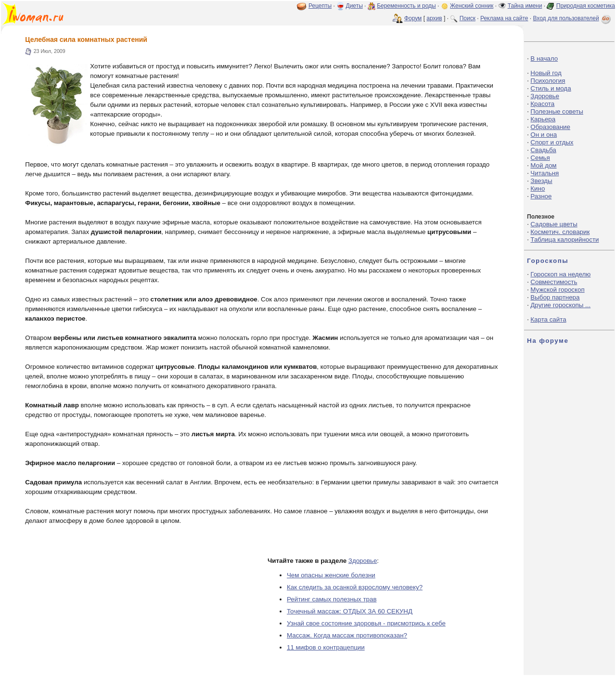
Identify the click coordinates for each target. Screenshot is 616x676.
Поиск (468, 18)
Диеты (354, 6)
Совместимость (554, 282)
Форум (413, 18)
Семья (540, 158)
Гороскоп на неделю (560, 274)
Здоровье (363, 561)
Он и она (544, 135)
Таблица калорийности (565, 240)
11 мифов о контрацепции (326, 647)
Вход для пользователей (573, 18)
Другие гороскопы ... (560, 305)
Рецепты (320, 6)
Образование (550, 127)
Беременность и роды (406, 6)
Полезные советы (557, 111)
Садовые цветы (554, 224)
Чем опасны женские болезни (331, 575)
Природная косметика (586, 6)
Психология (548, 81)
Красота (542, 104)
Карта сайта (548, 319)
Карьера (543, 119)
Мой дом (543, 165)
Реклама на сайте (504, 18)
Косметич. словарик (560, 232)
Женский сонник (472, 6)
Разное (541, 196)
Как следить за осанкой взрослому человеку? (355, 587)
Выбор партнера (555, 297)
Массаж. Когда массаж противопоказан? (347, 635)
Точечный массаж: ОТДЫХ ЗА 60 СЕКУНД (350, 611)
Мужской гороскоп (557, 290)
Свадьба (543, 150)
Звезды (541, 181)
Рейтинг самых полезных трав (332, 599)
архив (434, 18)
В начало (544, 58)
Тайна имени (525, 6)
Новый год (546, 73)
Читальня (545, 173)
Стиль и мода (551, 88)
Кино (538, 188)
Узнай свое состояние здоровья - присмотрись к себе (366, 623)
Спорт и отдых (552, 142)
